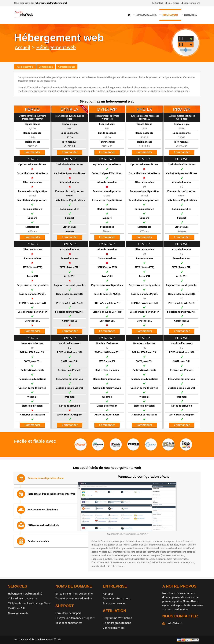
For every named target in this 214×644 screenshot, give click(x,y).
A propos (88, 594)
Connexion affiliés (94, 628)
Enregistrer (174, 3)
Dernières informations (97, 599)
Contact (159, 3)
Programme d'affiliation (98, 618)
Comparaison (46, 67)
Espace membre (192, 3)
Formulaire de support (49, 613)
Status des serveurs (94, 603)
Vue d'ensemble (25, 67)
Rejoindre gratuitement (97, 623)
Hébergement (170, 15)
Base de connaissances (49, 623)
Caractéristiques (67, 67)
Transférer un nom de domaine (54, 599)
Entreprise (191, 15)
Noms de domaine (146, 15)
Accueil (23, 47)
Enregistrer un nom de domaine (54, 594)
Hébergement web (56, 47)
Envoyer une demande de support (55, 618)
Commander (33, 152)
